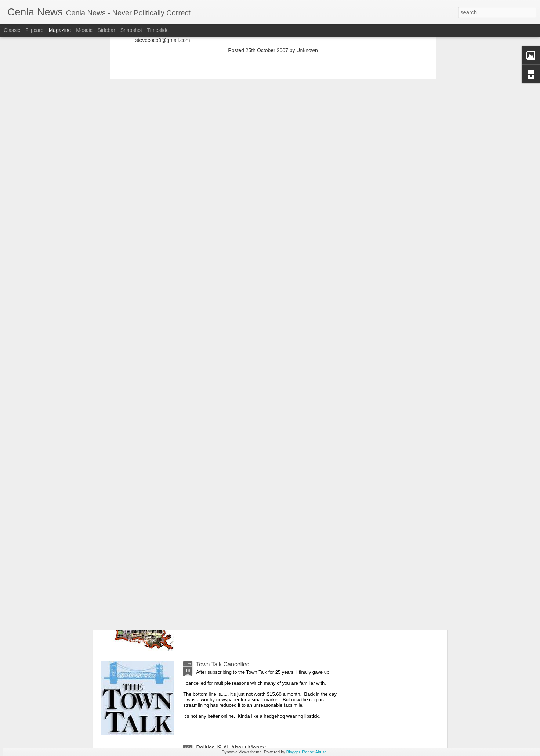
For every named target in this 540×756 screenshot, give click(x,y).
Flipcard (35, 30)
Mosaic (84, 30)
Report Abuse (314, 752)
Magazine (60, 30)
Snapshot (131, 30)
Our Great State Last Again (231, 581)
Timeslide (158, 30)
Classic (12, 30)
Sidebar (106, 30)
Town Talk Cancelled (223, 664)
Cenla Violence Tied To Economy (239, 498)
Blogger (293, 752)
